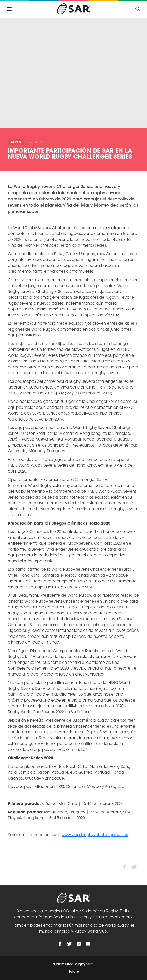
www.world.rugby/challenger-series (95, 835)
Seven (16, 142)
